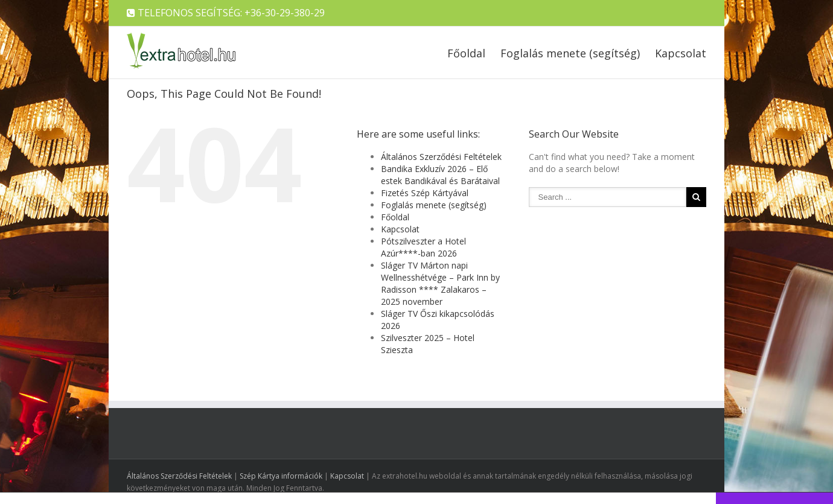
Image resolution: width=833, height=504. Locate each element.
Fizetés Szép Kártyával (425, 193)
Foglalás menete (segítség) (570, 53)
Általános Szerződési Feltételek (441, 157)
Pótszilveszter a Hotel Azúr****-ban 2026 (423, 247)
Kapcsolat (681, 53)
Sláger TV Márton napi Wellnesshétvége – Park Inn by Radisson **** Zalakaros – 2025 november (440, 283)
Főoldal (466, 53)
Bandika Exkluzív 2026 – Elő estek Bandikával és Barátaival (440, 175)
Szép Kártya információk (281, 476)
